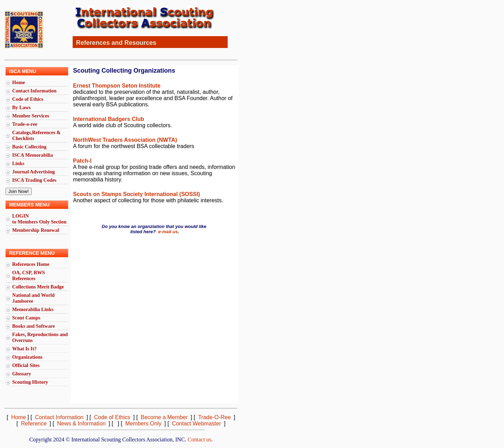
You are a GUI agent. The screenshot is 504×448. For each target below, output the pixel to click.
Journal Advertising (34, 172)
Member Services (31, 116)
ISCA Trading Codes (34, 180)
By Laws (21, 107)
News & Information (81, 423)
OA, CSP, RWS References (29, 275)
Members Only (143, 423)
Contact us (200, 439)
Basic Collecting (29, 147)
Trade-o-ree (25, 124)
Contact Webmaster (197, 423)
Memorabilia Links (33, 309)
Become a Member (164, 417)
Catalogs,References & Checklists (36, 135)
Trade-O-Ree (214, 417)
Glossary (22, 374)
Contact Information (34, 91)
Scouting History (30, 382)
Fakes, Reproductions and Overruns (40, 337)
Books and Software (34, 326)
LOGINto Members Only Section (39, 219)
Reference (34, 423)
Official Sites (26, 365)
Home (19, 82)
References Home (31, 264)
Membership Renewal (36, 230)
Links (18, 163)
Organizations (27, 357)
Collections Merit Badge (38, 287)
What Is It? (24, 349)
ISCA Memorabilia (32, 155)
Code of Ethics (28, 99)
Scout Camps (26, 318)
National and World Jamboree (33, 298)
